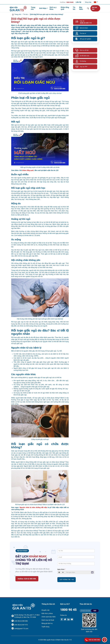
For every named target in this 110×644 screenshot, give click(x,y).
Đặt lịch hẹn (94, 8)
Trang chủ (33, 8)
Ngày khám (61, 569)
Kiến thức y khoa (47, 613)
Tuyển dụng (45, 627)
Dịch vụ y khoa (53, 8)
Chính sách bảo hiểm (49, 617)
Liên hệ (78, 2)
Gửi (95, 611)
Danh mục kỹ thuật (48, 620)
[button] (96, 2)
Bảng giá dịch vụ (47, 623)
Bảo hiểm (81, 8)
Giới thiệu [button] (43, 8)
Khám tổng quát (65, 8)
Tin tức (74, 8)
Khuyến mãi (45, 610)
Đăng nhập (88, 2)
